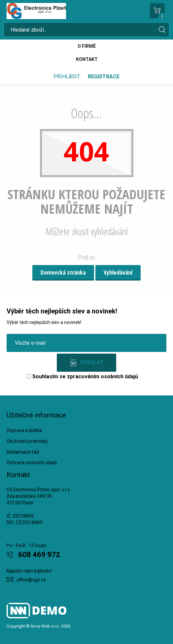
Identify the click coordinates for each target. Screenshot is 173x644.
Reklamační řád (23, 452)
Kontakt (87, 59)
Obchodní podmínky (27, 441)
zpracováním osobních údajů (103, 376)
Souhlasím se (82, 376)
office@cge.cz (31, 580)
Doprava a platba (24, 430)
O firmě (87, 46)
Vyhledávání (118, 272)
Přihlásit (67, 77)
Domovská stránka (63, 272)
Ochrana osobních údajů (32, 463)
